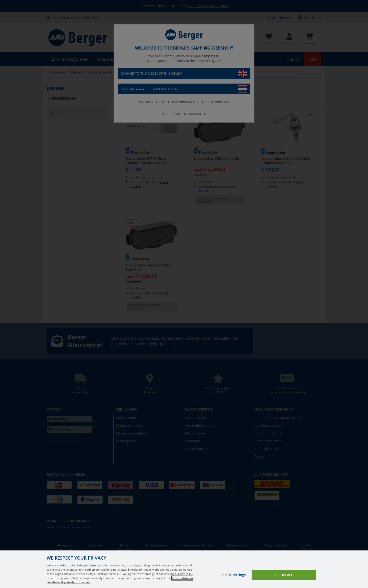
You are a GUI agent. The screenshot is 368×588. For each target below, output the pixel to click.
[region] (184, 569)
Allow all (284, 575)
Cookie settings (233, 575)
